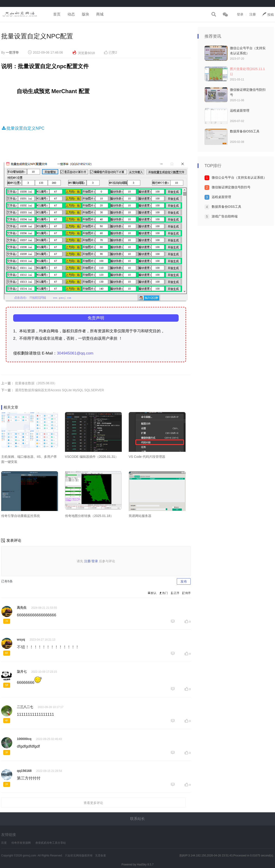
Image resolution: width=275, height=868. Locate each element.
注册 (253, 14)
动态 (71, 14)
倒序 (186, 593)
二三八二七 (25, 707)
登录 (240, 14)
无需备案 (101, 856)
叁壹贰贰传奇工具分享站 (51, 843)
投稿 (268, 14)
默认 (152, 593)
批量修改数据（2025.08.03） (36, 383)
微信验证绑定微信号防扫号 (231, 187)
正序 (175, 593)
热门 (163, 593)
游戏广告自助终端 (225, 216)
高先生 (22, 608)
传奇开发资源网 (21, 843)
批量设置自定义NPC (23, 128)
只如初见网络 (73, 856)
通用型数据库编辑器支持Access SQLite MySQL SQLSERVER (60, 390)
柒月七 (22, 672)
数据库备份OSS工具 (245, 131)
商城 (100, 14)
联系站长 (137, 819)
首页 (57, 14)
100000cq (24, 739)
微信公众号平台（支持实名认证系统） (239, 177)
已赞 (110, 52)
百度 (4, 843)
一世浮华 (12, 52)
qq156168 (24, 771)
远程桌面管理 (240, 110)
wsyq (21, 639)
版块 (86, 14)
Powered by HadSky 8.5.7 (138, 865)
